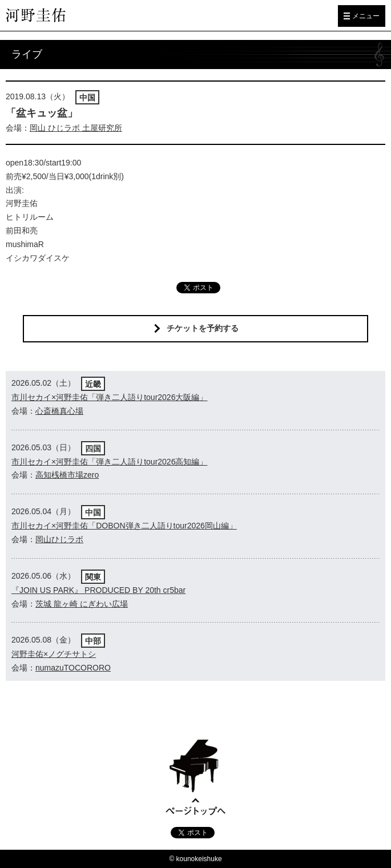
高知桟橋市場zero (67, 475)
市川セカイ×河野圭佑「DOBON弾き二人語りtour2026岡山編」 (124, 526)
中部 (93, 641)
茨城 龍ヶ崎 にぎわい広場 (82, 604)
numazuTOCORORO (73, 668)
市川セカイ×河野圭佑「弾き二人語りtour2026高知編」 (109, 462)
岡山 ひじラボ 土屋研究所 (76, 128)
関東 (93, 577)
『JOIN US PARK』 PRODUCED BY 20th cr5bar (98, 590)
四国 (93, 449)
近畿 (93, 384)
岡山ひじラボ (59, 539)
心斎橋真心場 (59, 411)
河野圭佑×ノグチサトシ (54, 654)
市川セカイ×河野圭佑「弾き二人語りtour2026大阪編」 (109, 397)
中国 (87, 98)
